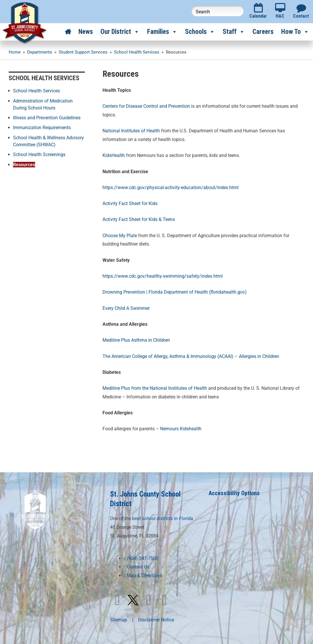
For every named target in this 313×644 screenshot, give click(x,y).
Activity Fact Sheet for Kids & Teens (139, 219)
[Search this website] (217, 11)
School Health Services (36, 91)
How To (295, 32)
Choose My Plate (120, 236)
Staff (234, 32)
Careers (263, 32)
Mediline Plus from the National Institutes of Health (155, 388)
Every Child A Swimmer (126, 308)
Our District (120, 32)
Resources (24, 164)
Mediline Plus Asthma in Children (136, 340)
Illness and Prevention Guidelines (47, 117)
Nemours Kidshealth (181, 429)
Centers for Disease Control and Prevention (146, 106)
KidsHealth (114, 155)
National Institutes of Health (131, 131)
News (86, 32)
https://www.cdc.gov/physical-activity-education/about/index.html (171, 187)
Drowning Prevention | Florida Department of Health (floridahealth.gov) (175, 292)
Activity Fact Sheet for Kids (130, 203)
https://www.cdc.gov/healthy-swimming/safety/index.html (163, 276)
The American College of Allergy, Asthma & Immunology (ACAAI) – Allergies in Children (191, 356)
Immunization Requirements (42, 127)
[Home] (68, 32)
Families (162, 32)
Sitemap (119, 620)
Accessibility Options (234, 493)
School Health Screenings (39, 154)
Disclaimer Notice (156, 620)
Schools (200, 32)
